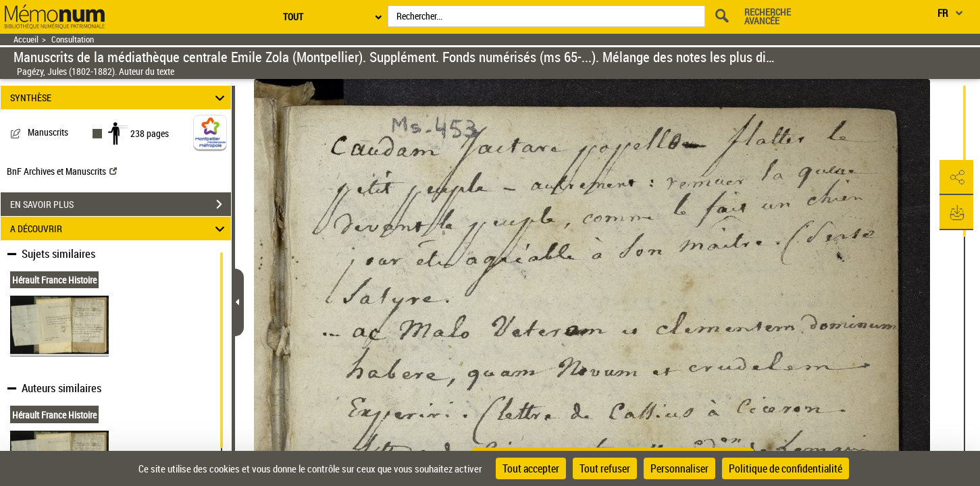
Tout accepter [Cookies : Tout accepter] (531, 468)
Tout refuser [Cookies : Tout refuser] (605, 468)
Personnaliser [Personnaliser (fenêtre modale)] (679, 468)
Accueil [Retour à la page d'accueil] (26, 39)
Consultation (73, 39)
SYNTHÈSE (119, 98)
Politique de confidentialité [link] (785, 468)
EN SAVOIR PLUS (121, 205)
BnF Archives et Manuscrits (62, 171)
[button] (956, 178)
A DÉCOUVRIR (119, 228)
